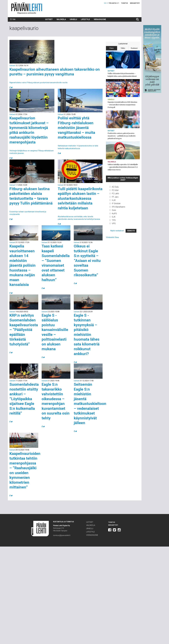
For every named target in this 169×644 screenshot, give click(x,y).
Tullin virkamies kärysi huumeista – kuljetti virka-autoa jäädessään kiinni (122, 75)
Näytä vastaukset (117, 231)
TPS (114, 220)
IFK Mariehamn (118, 207)
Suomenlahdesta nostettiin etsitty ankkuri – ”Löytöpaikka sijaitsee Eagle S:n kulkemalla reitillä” (24, 399)
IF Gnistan (116, 203)
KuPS (114, 213)
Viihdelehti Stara (112, 237)
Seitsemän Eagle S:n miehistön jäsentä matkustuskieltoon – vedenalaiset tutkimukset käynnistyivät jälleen (90, 404)
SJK (114, 217)
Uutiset (49, 19)
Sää (13, 19)
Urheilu (73, 19)
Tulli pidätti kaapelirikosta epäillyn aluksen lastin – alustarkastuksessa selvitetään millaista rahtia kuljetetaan (80, 198)
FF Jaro (115, 197)
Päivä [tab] (112, 48)
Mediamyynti (135, 3)
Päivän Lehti (27, 8)
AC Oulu (115, 187)
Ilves (114, 210)
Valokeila (61, 19)
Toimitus (124, 3)
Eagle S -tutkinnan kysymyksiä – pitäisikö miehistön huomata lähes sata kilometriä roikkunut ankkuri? (87, 334)
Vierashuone (100, 19)
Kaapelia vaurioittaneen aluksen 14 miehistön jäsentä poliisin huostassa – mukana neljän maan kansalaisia (23, 265)
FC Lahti (115, 193)
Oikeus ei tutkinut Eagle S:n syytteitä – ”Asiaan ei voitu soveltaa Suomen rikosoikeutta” (87, 261)
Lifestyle (85, 19)
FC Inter (115, 190)
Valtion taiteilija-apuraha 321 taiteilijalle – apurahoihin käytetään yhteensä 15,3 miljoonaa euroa (123, 167)
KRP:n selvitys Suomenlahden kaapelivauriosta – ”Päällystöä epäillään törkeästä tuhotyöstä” (24, 330)
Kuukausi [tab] (134, 48)
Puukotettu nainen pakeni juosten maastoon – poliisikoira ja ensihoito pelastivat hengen (122, 136)
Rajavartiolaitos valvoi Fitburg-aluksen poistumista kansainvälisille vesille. (39, 83)
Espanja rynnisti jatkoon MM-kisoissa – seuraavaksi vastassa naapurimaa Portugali (122, 105)
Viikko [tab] (123, 48)
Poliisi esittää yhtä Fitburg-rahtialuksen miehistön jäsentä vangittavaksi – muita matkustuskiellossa (76, 128)
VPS (114, 223)
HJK (114, 200)
